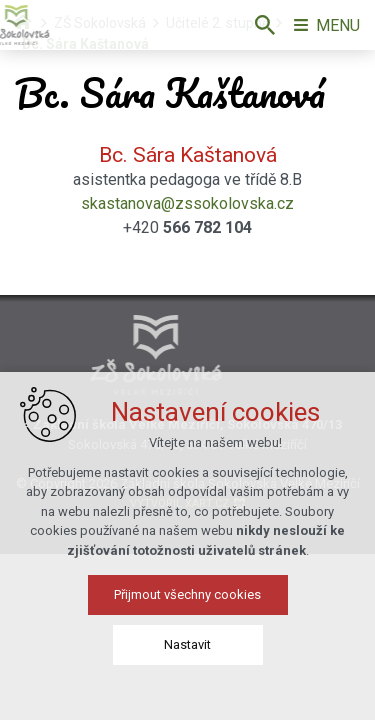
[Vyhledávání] (265, 25)
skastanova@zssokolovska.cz (187, 203)
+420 (187, 227)
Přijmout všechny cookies (187, 596)
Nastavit (187, 646)
